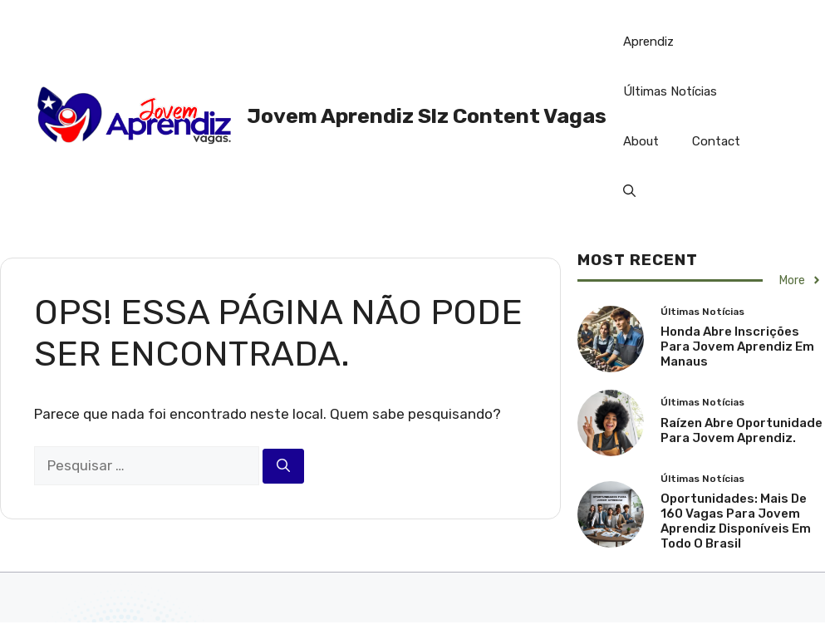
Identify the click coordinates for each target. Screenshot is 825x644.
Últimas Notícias (670, 91)
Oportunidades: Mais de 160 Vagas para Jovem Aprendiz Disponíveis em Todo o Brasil (736, 521)
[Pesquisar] (283, 466)
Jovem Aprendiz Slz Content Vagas (427, 116)
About (641, 141)
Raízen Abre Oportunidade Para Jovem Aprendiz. (742, 430)
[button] (629, 191)
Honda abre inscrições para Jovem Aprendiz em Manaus (737, 347)
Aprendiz (648, 42)
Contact (716, 141)
